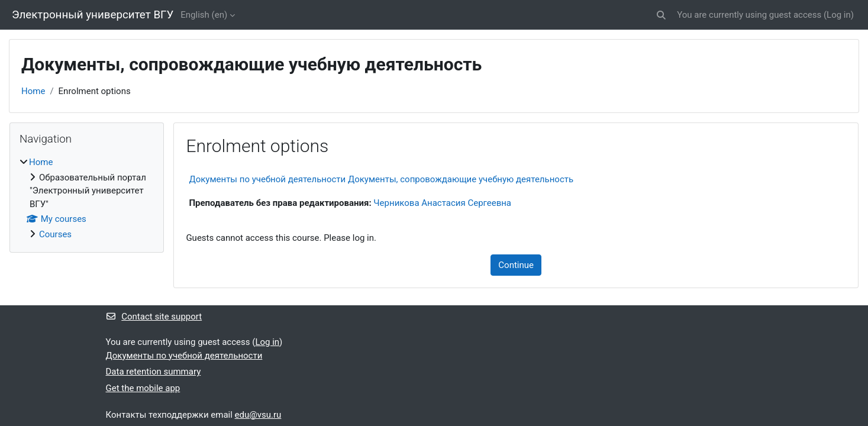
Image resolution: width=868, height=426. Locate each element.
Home (33, 91)
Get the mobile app (143, 388)
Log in (839, 15)
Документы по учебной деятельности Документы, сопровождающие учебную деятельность (381, 179)
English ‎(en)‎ (204, 15)
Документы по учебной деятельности (184, 356)
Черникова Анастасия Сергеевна (442, 203)
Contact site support (154, 317)
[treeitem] (87, 198)
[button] (661, 15)
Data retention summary (154, 372)
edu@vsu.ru (258, 415)
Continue (516, 265)
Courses (55, 234)
